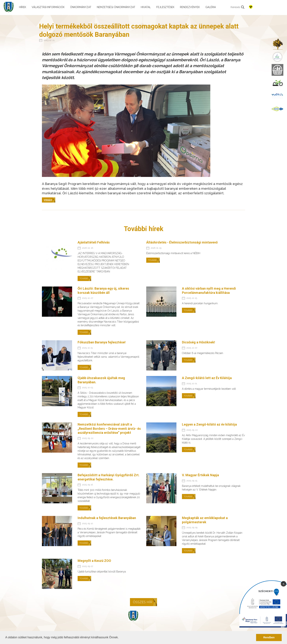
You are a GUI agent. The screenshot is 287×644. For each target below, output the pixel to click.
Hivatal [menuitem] (146, 7)
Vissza (48, 200)
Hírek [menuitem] (23, 7)
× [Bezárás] (284, 584)
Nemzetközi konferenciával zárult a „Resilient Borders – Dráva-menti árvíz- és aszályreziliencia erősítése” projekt (109, 428)
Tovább (84, 278)
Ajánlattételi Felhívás (94, 242)
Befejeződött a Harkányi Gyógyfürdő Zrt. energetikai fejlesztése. (109, 477)
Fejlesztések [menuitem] (165, 7)
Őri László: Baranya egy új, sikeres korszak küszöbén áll (103, 291)
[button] (120, 638)
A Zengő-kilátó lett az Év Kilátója (207, 378)
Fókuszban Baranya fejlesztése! (102, 342)
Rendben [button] (269, 637)
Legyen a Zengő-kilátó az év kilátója (209, 424)
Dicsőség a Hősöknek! (199, 342)
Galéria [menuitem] (211, 7)
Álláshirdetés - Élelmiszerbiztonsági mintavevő (182, 242)
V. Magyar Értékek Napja (200, 475)
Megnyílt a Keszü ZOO (94, 561)
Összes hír (143, 602)
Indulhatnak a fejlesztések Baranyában (107, 518)
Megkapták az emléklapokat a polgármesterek (205, 520)
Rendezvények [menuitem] (190, 7)
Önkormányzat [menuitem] (81, 7)
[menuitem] (277, 44)
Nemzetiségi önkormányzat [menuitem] (116, 7)
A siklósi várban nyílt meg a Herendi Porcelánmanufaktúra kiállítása (209, 291)
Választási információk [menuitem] (48, 7)
